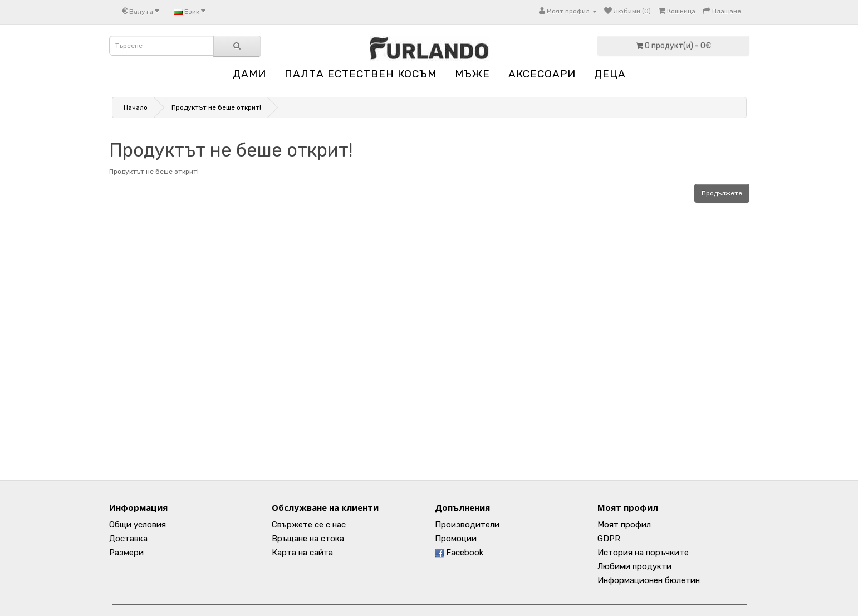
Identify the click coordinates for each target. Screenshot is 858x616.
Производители (467, 525)
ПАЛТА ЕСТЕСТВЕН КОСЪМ (361, 74)
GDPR (609, 539)
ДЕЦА (610, 74)
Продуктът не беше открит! (216, 107)
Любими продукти (634, 566)
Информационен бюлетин (649, 580)
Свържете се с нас (309, 525)
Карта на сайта (302, 553)
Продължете (722, 193)
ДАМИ (249, 74)
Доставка (128, 539)
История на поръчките (643, 553)
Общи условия (138, 525)
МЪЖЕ (472, 74)
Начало (136, 107)
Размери (126, 553)
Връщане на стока (308, 539)
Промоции (456, 539)
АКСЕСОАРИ (542, 74)
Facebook (459, 553)
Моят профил (624, 525)
